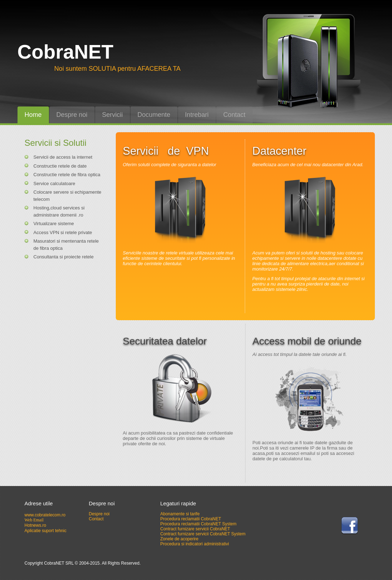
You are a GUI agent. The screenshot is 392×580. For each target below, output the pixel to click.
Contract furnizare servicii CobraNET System (203, 534)
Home (33, 115)
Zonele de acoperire (180, 539)
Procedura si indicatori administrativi (195, 544)
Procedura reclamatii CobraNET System (199, 524)
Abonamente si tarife (180, 514)
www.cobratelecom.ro (45, 515)
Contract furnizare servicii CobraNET (195, 529)
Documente (154, 115)
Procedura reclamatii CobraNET (191, 519)
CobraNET (66, 52)
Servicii (113, 115)
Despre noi (72, 115)
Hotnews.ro (36, 525)
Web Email (34, 520)
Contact (234, 115)
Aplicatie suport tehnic (46, 531)
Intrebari (197, 115)
